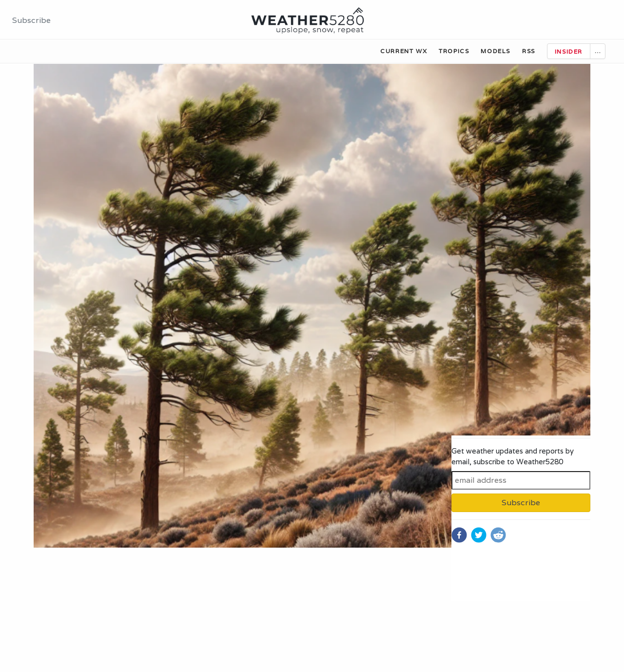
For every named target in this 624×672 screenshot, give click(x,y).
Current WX (404, 51)
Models (496, 51)
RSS (529, 51)
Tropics (454, 51)
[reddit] (498, 535)
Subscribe (31, 20)
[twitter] (479, 535)
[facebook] (459, 535)
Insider (569, 51)
